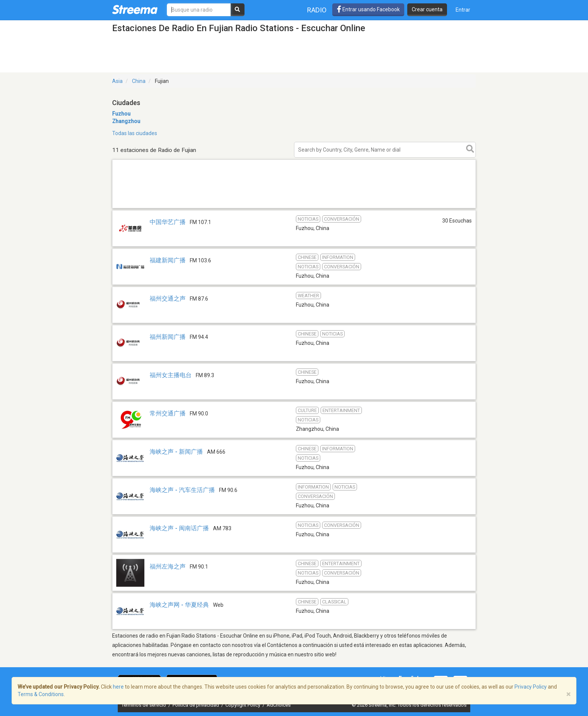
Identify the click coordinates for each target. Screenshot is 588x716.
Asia (117, 81)
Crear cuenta (427, 9)
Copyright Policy (243, 705)
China (139, 81)
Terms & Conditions (41, 694)
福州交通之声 (168, 299)
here (118, 687)
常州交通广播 (168, 413)
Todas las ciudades (135, 133)
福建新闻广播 (168, 260)
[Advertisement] (294, 208)
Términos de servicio (144, 705)
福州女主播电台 (171, 375)
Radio (317, 10)
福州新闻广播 (168, 337)
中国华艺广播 (168, 222)
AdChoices (279, 705)
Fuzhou (121, 114)
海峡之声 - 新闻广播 (176, 452)
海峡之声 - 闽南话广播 (179, 528)
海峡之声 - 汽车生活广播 (182, 490)
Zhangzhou (126, 121)
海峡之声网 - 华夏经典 (179, 605)
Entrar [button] (463, 10)
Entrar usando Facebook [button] (368, 9)
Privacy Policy (531, 687)
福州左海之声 (168, 566)
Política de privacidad (196, 705)
